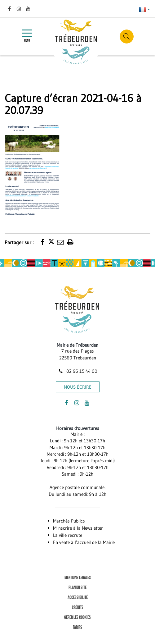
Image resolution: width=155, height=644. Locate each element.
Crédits (78, 607)
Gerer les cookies (77, 617)
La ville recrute (68, 535)
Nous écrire (78, 387)
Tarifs (77, 627)
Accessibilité (78, 598)
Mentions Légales (78, 578)
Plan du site (77, 588)
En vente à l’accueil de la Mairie (84, 542)
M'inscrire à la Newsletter (78, 528)
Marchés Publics (69, 521)
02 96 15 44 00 (77, 371)
